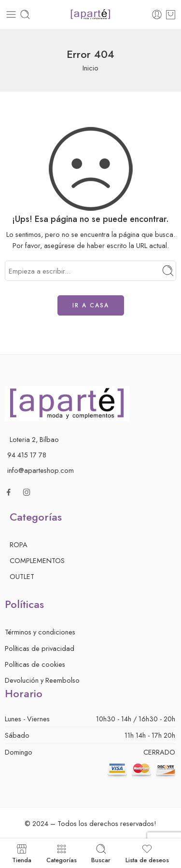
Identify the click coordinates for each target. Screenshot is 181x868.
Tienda (22, 853)
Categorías (62, 853)
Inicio (90, 68)
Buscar (101, 853)
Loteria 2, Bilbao (34, 439)
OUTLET (22, 576)
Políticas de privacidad (40, 648)
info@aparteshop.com (41, 470)
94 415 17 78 (27, 455)
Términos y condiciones (40, 632)
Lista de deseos (147, 853)
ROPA (19, 544)
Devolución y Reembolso (42, 680)
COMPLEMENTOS (37, 560)
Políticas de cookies (35, 664)
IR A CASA (91, 305)
